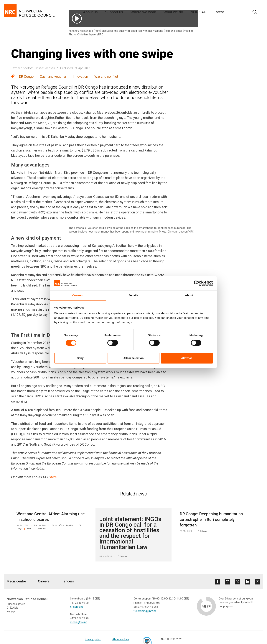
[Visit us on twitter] (238, 582)
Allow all (187, 358)
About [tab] (189, 295)
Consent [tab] (78, 295)
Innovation (80, 76)
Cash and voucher (53, 76)
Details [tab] (133, 295)
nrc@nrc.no (77, 607)
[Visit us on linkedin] (248, 582)
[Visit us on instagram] (228, 582)
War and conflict (106, 76)
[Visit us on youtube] (258, 582)
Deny (80, 358)
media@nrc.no (79, 622)
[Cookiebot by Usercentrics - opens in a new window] (197, 283)
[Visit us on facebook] (217, 582)
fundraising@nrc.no (145, 611)
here (53, 477)
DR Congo (26, 76)
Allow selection (133, 358)
